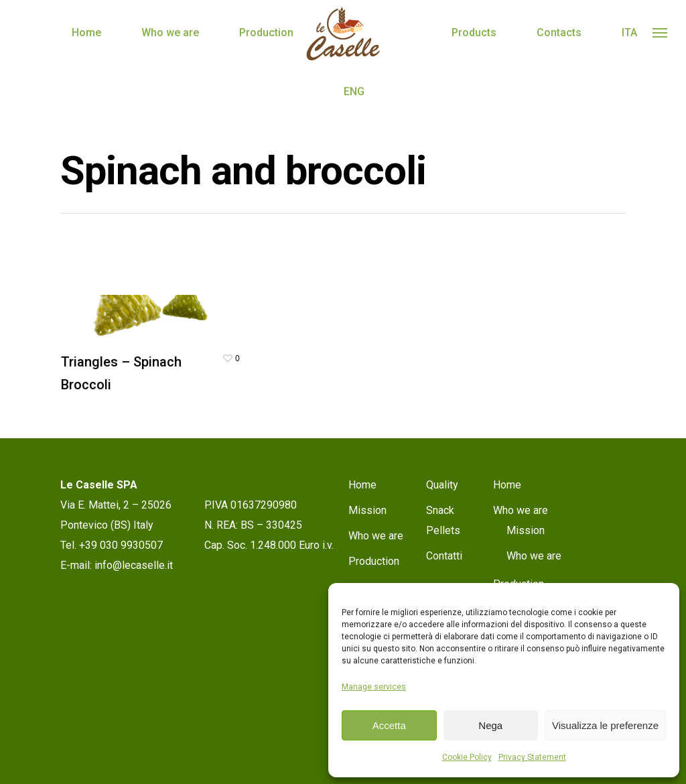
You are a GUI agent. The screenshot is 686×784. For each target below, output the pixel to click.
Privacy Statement (532, 757)
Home (86, 32)
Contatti (444, 556)
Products (474, 32)
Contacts (559, 32)
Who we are (170, 32)
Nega (490, 725)
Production (266, 32)
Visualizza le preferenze (605, 725)
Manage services (374, 687)
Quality (442, 485)
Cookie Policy (467, 757)
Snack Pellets (443, 520)
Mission (367, 510)
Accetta (389, 725)
